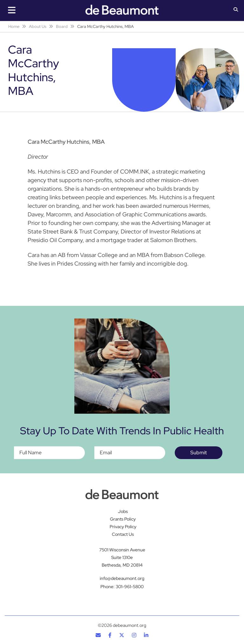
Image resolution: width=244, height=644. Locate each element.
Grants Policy (123, 519)
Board (62, 26)
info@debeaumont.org (122, 578)
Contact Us (123, 534)
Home (14, 26)
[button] (236, 10)
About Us (38, 26)
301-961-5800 (130, 587)
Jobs (123, 511)
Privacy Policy (123, 527)
